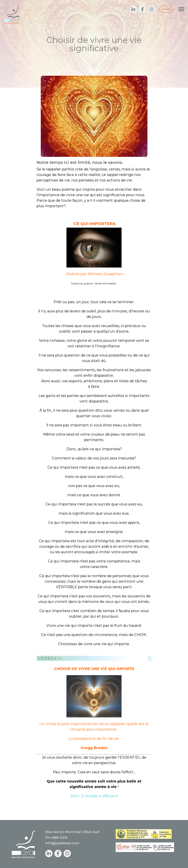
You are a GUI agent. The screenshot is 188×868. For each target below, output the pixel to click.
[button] (181, 9)
